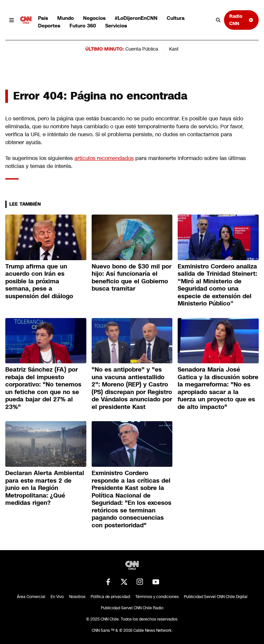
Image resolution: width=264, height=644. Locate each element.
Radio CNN (241, 20)
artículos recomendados (104, 158)
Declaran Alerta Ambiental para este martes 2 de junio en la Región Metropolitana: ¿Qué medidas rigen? (45, 488)
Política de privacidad (110, 597)
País (43, 18)
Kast (174, 49)
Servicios (116, 26)
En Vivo (57, 597)
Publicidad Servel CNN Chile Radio (132, 608)
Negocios (94, 18)
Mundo (66, 18)
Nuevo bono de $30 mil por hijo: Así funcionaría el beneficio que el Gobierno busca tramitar (132, 278)
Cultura (176, 18)
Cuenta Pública (142, 49)
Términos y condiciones (157, 597)
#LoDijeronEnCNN (136, 18)
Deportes (49, 26)
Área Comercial (31, 597)
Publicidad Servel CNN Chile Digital (216, 597)
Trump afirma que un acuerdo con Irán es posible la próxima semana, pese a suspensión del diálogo (40, 281)
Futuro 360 (83, 26)
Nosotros (77, 597)
